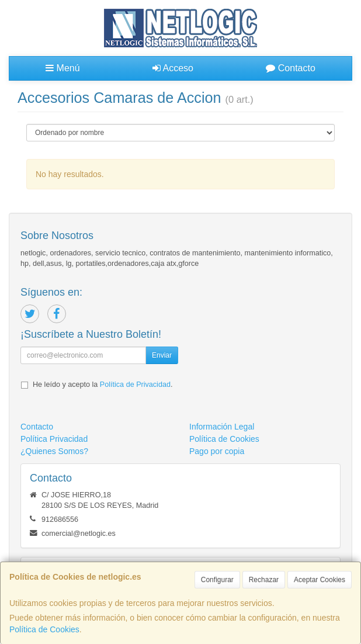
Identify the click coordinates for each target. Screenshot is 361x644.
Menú (63, 68)
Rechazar (264, 580)
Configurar (217, 580)
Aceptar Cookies (320, 580)
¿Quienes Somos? (54, 451)
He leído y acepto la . (103, 385)
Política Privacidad (54, 439)
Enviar (162, 355)
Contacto (290, 68)
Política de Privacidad (135, 385)
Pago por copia (217, 451)
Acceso (173, 68)
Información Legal (222, 427)
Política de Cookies (44, 629)
